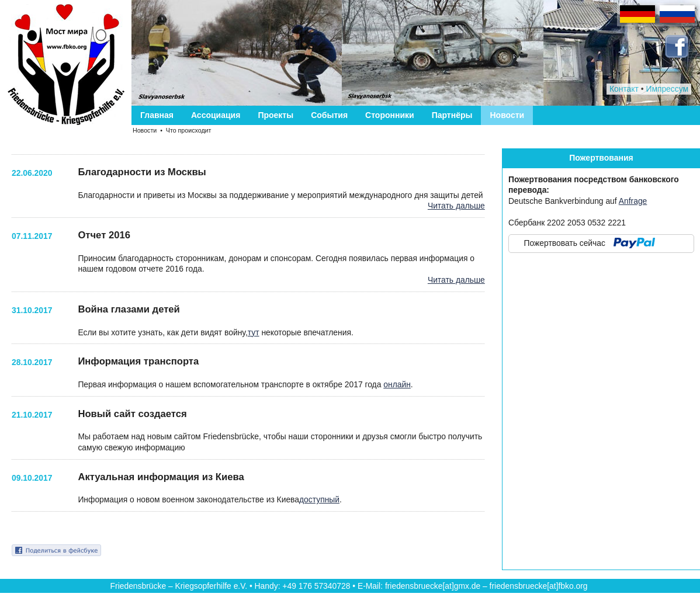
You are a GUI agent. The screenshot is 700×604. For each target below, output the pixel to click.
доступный (319, 499)
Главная (157, 115)
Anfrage (633, 201)
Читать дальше (456, 206)
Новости (507, 115)
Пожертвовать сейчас (565, 243)
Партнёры (452, 115)
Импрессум (667, 89)
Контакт (624, 89)
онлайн (397, 384)
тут (254, 332)
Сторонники (390, 115)
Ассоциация (216, 115)
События (329, 115)
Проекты (276, 115)
